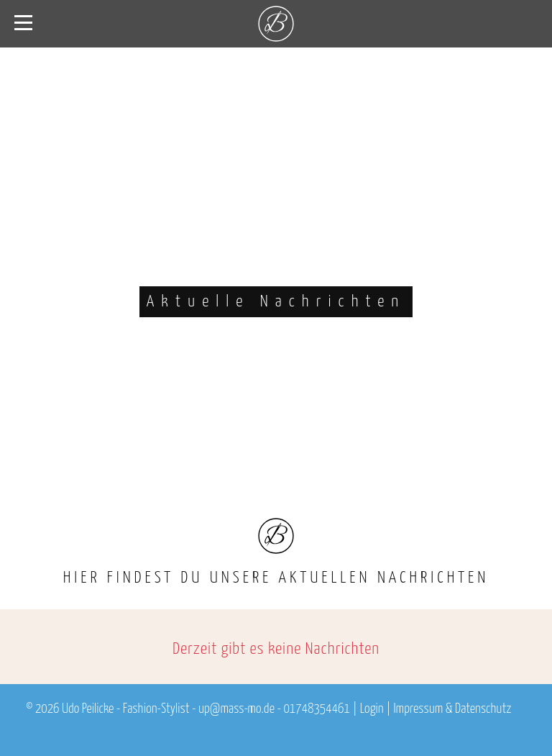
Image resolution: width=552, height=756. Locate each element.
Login (372, 709)
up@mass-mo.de (236, 709)
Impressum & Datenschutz (452, 709)
